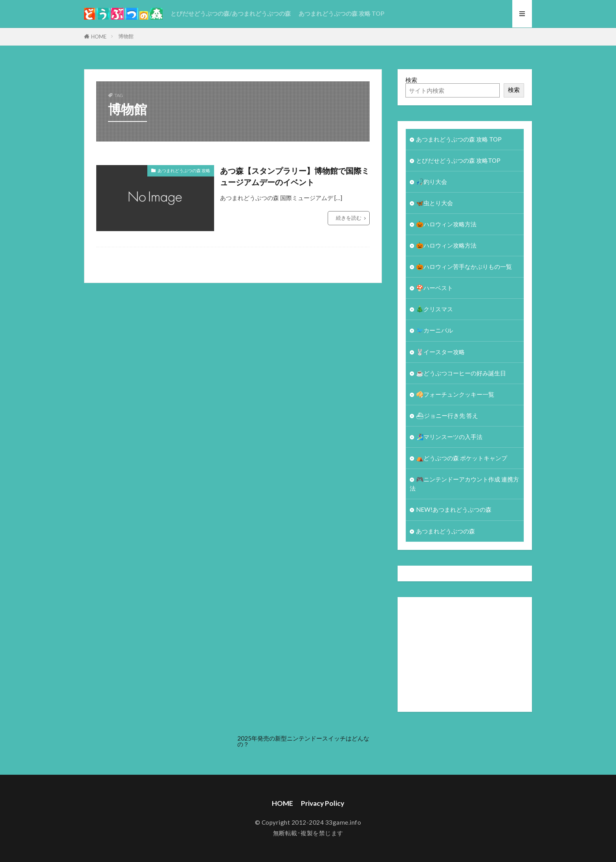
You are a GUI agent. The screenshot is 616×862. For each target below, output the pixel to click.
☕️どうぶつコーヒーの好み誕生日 (461, 373)
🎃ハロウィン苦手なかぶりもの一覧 (464, 267)
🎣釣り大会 (432, 182)
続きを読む (349, 218)
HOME (99, 37)
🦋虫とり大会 (434, 203)
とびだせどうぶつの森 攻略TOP (458, 160)
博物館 (126, 36)
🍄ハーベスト (434, 288)
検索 (411, 80)
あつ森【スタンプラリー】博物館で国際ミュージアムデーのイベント (295, 176)
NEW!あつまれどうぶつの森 (454, 509)
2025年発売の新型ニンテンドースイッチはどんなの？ (303, 741)
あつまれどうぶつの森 (445, 531)
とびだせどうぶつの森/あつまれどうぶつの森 (231, 13)
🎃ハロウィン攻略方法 (446, 224)
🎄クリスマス (434, 309)
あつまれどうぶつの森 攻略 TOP (341, 13)
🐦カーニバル (434, 330)
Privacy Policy (323, 803)
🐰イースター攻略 (440, 352)
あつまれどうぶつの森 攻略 (184, 170)
